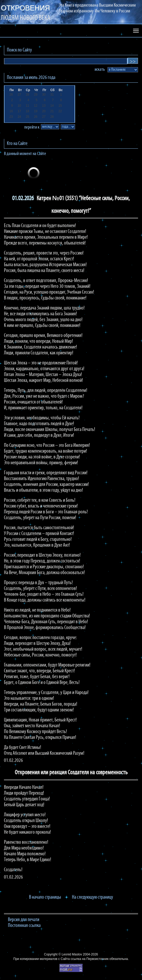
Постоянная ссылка (24, 926)
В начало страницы (45, 897)
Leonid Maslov (72, 954)
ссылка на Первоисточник (90, 959)
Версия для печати (24, 920)
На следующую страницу (92, 897)
